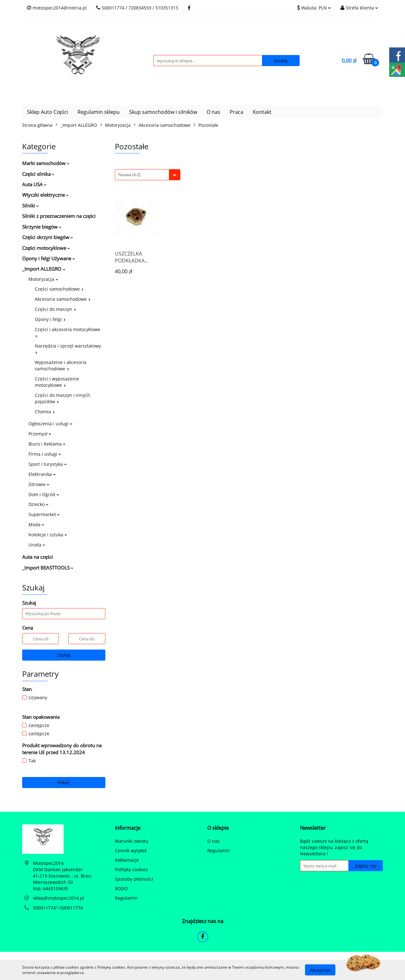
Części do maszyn (55, 309)
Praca (237, 112)
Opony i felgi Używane (49, 258)
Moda (36, 524)
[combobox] (148, 175)
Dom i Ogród (44, 494)
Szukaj (64, 655)
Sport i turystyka (48, 464)
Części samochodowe (59, 289)
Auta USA (34, 184)
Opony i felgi (50, 319)
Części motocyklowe (46, 248)
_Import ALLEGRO (44, 269)
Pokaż (64, 783)
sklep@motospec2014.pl (59, 898)
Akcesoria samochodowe (63, 299)
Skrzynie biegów (42, 227)
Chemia (45, 412)
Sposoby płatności (134, 879)
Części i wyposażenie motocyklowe (57, 382)
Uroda (37, 545)
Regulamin (126, 898)
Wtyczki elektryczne (45, 195)
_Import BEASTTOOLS (48, 568)
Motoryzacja (43, 279)
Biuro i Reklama (47, 444)
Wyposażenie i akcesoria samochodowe (61, 365)
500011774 (44, 908)
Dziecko (38, 504)
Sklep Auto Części (47, 112)
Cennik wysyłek (131, 851)
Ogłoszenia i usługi (50, 424)
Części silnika (38, 174)
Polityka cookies (131, 869)
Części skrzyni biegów (48, 237)
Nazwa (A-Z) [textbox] (129, 175)
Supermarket (44, 514)
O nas (213, 112)
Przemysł (40, 434)
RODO (121, 888)
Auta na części (37, 557)
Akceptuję (320, 970)
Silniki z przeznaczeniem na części (59, 216)
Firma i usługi (45, 454)
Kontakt (262, 112)
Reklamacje (127, 860)
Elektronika (42, 474)
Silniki (31, 206)
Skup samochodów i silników (163, 112)
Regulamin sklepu (99, 112)
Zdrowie (39, 484)
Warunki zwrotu (132, 841)
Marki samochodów (46, 163)
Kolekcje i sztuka (48, 535)
